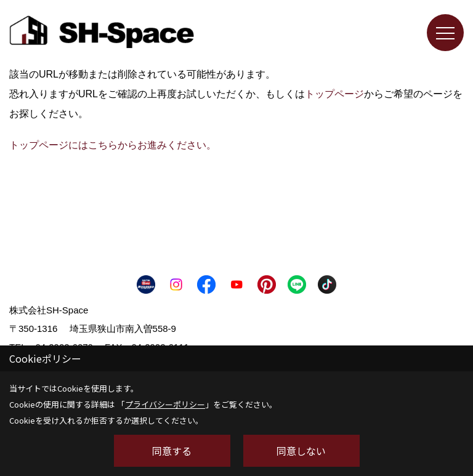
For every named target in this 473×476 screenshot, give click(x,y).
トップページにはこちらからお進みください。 (113, 145)
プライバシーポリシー (165, 404)
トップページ (334, 94)
